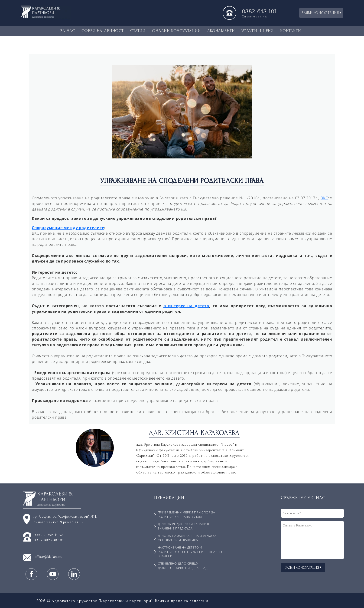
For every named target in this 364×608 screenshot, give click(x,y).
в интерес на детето (186, 306)
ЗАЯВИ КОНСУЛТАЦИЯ (321, 13)
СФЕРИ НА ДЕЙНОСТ (103, 31)
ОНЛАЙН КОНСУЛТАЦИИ (176, 31)
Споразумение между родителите (68, 228)
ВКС (324, 198)
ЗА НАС (68, 31)
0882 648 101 (259, 11)
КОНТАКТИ (291, 31)
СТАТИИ (138, 31)
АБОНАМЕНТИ (221, 31)
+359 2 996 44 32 (49, 535)
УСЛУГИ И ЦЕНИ (258, 31)
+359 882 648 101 (49, 540)
